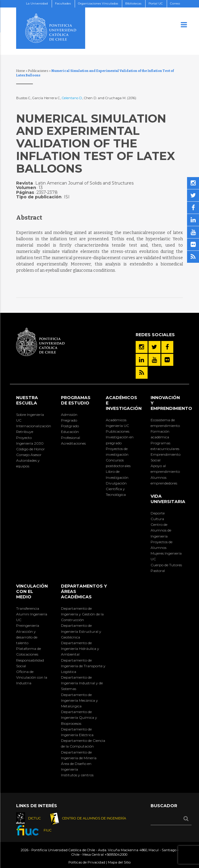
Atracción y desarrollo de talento (27, 637)
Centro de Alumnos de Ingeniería (161, 530)
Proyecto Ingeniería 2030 (30, 440)
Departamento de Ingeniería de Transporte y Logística (83, 666)
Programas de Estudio (76, 400)
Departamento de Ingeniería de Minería (79, 755)
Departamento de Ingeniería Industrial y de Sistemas (82, 683)
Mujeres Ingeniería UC (166, 556)
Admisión (69, 415)
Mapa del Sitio (119, 862)
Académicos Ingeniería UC (117, 423)
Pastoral (158, 571)
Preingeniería (28, 625)
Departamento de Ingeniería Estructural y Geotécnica (81, 631)
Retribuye (25, 432)
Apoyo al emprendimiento (165, 469)
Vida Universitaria (168, 499)
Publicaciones (38, 71)
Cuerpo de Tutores (166, 565)
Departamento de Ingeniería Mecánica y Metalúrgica (79, 700)
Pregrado (69, 420)
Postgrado (70, 426)
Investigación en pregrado (120, 440)
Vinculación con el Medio (32, 591)
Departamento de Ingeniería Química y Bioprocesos (79, 717)
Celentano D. (72, 98)
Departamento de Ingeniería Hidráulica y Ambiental (80, 649)
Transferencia (28, 608)
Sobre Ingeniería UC (30, 417)
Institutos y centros (77, 775)
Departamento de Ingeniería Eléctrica (77, 732)
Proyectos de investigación (117, 452)
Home (21, 71)
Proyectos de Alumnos (162, 545)
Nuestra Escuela (27, 400)
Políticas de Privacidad (87, 862)
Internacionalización (32, 426)
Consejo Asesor (29, 455)
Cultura (157, 519)
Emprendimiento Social (166, 457)
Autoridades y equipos (28, 463)
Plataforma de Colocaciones (29, 651)
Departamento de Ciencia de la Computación (83, 743)
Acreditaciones (73, 443)
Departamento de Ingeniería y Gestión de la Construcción (82, 614)
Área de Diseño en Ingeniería (76, 766)
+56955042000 (116, 855)
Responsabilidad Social (30, 663)
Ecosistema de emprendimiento (165, 423)
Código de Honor (30, 449)
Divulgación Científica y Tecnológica (116, 489)
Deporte (158, 513)
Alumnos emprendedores (164, 480)
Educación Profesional (71, 434)
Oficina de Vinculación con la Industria (32, 677)
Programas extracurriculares (165, 446)
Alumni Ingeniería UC (32, 617)
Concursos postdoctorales (118, 463)
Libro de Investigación (117, 474)
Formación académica (160, 434)
